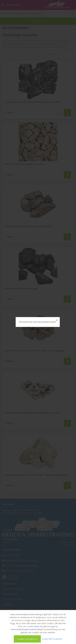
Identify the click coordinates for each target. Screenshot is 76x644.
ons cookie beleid (31, 626)
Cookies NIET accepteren (52, 639)
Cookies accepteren (27, 639)
